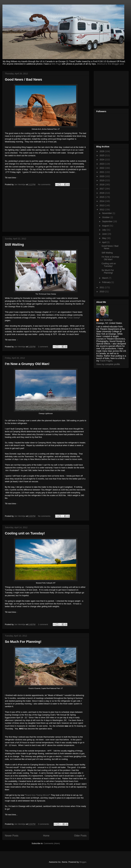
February (107, 282)
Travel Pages (106, 361)
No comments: (45, 184)
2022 (102, 168)
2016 (102, 193)
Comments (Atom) (52, 843)
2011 (102, 287)
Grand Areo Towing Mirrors (37, 795)
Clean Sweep (73, 318)
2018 (102, 185)
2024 (102, 160)
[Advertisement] (46, 210)
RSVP (54, 312)
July (104, 230)
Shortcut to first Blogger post (110, 64)
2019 (102, 180)
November (107, 213)
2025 (102, 155)
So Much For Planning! (23, 642)
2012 (102, 210)
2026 (102, 151)
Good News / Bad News (24, 79)
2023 (102, 164)
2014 (102, 201)
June (105, 234)
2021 (102, 172)
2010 (102, 292)
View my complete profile (108, 364)
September (108, 221)
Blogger (83, 862)
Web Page (56, 64)
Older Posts (80, 836)
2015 (102, 197)
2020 (102, 176)
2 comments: (44, 824)
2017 (102, 189)
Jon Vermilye (106, 320)
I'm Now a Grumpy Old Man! (27, 364)
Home (46, 836)
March (105, 278)
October (106, 217)
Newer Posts (12, 836)
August (106, 226)
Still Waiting (14, 245)
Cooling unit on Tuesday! (25, 533)
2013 (102, 205)
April (104, 242)
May (104, 238)
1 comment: (43, 347)
